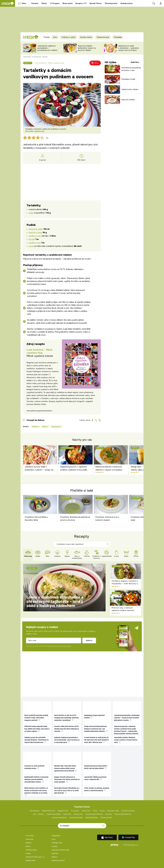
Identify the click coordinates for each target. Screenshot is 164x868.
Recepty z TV (81, 3)
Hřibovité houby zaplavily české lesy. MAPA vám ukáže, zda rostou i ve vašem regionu (37, 729)
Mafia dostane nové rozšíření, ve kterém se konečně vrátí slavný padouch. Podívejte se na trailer (36, 791)
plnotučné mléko (36, 229)
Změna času (86, 811)
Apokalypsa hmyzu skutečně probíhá (94, 716)
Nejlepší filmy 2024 (49, 811)
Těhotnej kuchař (111, 3)
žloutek (32, 239)
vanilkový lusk (35, 243)
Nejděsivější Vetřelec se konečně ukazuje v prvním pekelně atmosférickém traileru (36, 779)
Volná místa (29, 839)
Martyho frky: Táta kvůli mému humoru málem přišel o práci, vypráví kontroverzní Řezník (65, 768)
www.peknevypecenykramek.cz (39, 411)
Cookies (28, 853)
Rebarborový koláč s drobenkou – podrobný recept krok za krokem (129, 48)
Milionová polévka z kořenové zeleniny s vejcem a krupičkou (109, 468)
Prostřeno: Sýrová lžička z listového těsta (36, 518)
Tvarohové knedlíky (76, 818)
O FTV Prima (30, 836)
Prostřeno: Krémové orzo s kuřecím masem (107, 518)
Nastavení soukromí (58, 860)
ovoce (31, 246)
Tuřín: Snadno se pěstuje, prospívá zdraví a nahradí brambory (97, 789)
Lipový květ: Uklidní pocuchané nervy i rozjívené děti (95, 778)
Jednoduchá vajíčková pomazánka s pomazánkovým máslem (47, 48)
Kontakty (55, 846)
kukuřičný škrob (35, 232)
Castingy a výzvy (57, 843)
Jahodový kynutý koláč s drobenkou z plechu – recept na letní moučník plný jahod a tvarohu (39, 468)
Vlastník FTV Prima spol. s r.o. (35, 857)
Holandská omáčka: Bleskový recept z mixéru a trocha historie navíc (126, 740)
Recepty (35, 3)
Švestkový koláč (106, 818)
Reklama (28, 843)
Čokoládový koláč (128, 79)
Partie (95, 811)
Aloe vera (109, 814)
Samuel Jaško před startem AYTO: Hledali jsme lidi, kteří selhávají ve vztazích (67, 729)
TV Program (55, 3)
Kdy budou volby (113, 811)
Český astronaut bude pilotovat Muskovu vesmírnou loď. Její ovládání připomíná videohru (96, 729)
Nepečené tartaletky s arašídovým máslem (47, 255)
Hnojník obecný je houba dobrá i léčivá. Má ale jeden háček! (96, 767)
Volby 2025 (67, 814)
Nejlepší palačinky (92, 818)
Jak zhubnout (35, 811)
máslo (31, 213)
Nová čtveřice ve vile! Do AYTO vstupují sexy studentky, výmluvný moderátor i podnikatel (66, 718)
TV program (75, 811)
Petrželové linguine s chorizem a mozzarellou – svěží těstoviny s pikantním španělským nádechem (125, 584)
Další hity (135, 62)
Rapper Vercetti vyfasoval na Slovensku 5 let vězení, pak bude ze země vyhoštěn (67, 779)
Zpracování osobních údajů (60, 850)
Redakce (55, 857)
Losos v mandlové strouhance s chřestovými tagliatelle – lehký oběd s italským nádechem (55, 601)
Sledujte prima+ (127, 3)
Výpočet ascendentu (60, 818)
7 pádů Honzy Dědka (53, 814)
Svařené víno (78, 814)
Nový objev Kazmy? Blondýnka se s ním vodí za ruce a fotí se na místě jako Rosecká (67, 790)
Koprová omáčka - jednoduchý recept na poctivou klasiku (87, 48)
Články (44, 3)
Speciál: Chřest (96, 3)
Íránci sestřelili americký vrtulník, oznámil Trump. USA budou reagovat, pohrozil (36, 718)
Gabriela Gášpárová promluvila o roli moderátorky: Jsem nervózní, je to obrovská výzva (67, 740)
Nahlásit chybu (30, 860)
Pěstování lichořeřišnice (123, 814)
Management (56, 836)
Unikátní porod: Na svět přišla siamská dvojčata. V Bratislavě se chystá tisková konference (37, 740)
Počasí (102, 811)
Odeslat (89, 640)
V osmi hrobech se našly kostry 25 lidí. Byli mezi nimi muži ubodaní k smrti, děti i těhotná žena (96, 740)
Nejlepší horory (63, 811)
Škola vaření (68, 3)
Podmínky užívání (31, 850)
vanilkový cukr (35, 236)
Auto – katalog (38, 814)
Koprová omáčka (128, 100)
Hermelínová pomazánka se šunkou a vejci (131, 69)
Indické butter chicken (130, 89)
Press (54, 839)
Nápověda (55, 853)
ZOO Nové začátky (128, 811)
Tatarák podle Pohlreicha (94, 814)
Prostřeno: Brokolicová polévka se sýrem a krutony (75, 518)
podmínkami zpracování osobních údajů (59, 646)
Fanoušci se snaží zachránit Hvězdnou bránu (34, 767)
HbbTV (28, 846)
